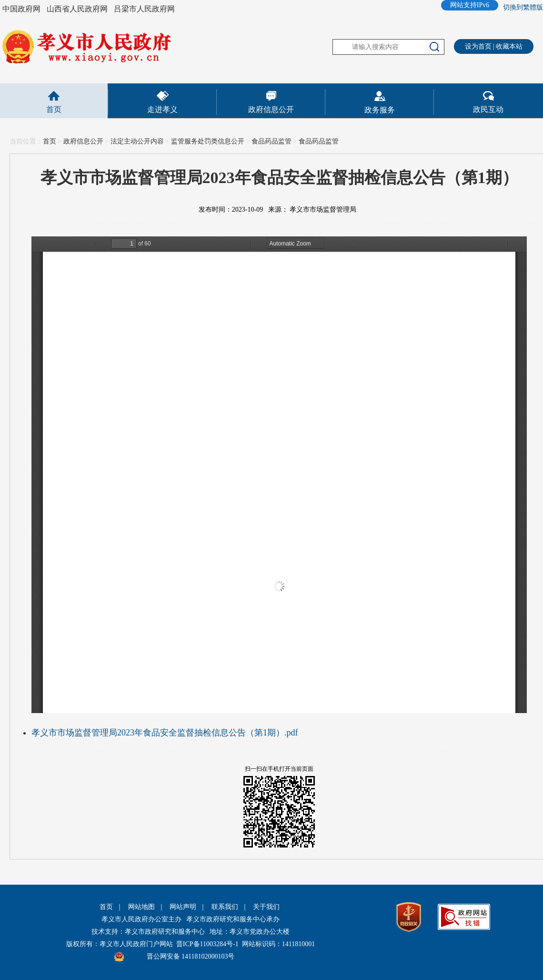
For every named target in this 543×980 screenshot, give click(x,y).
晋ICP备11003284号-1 (207, 944)
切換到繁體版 (523, 7)
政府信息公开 (271, 109)
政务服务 (380, 110)
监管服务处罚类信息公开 (208, 141)
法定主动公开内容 (137, 141)
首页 (54, 109)
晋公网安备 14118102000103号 (191, 956)
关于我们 (266, 907)
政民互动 (488, 109)
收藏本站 (509, 46)
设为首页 (478, 46)
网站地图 (141, 907)
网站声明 (183, 907)
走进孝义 (162, 109)
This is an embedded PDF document (279, 475)
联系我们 (225, 907)
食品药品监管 (271, 141)
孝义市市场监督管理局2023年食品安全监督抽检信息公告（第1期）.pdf (165, 733)
